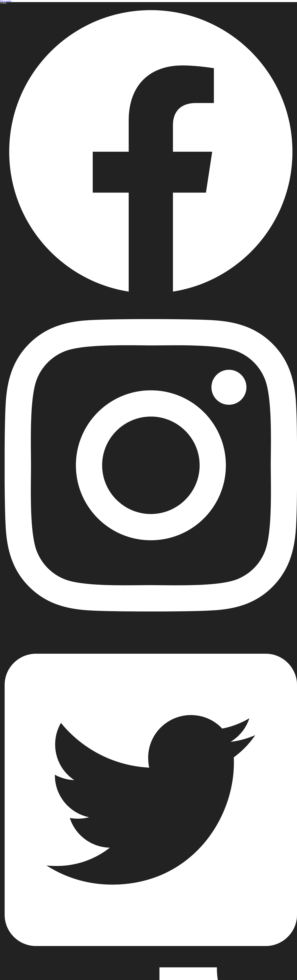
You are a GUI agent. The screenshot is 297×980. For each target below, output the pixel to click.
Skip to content (6, 1)
